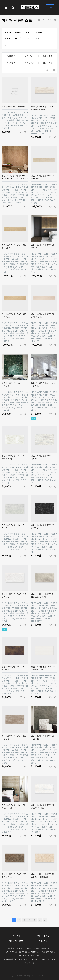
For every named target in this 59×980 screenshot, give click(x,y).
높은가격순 (48, 56)
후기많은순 (29, 63)
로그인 (50, 7)
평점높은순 (11, 63)
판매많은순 (11, 56)
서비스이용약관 (43, 936)
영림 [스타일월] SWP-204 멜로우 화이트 (43, 806)
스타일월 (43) (18, 35)
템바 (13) (28, 35)
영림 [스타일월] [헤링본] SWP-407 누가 (43, 108)
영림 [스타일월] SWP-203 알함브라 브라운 (14, 875)
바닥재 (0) (39, 35)
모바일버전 (43, 941)
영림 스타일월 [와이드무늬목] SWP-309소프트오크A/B (15, 177)
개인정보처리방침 (16, 941)
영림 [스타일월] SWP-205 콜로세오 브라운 (14, 806)
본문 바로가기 (0, 0)
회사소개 (16, 936)
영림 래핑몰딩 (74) (8, 38)
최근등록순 (48, 63)
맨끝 (45, 920)
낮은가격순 (29, 56)
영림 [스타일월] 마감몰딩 (13, 106)
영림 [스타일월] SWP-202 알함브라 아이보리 (43, 875)
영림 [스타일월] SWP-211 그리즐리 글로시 (43, 595)
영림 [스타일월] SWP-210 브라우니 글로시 (14, 668)
